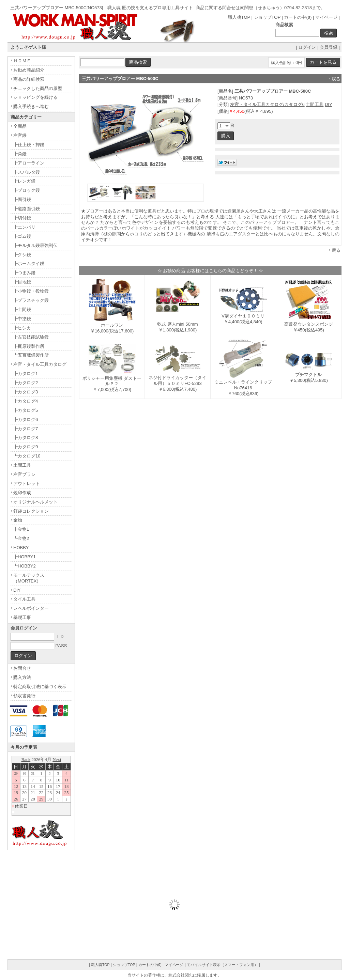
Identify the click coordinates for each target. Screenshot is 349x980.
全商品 (20, 126)
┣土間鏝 (22, 309)
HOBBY (21, 548)
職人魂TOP (239, 17)
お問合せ (22, 668)
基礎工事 (22, 617)
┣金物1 (21, 529)
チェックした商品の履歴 (38, 88)
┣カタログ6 (26, 419)
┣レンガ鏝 (24, 181)
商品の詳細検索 (29, 79)
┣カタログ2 (26, 383)
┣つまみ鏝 (24, 273)
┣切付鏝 (22, 218)
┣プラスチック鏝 (31, 300)
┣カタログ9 (26, 447)
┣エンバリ (24, 227)
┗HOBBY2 (25, 566)
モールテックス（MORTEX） (29, 578)
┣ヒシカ (22, 328)
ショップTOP (267, 17)
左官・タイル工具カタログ (40, 364)
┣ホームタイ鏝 (29, 263)
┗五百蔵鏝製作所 (31, 355)
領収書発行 (24, 696)
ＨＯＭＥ (22, 61)
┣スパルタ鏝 (27, 172)
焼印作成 (22, 493)
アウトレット (27, 484)
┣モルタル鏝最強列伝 (35, 245)
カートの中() (298, 17)
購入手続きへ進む (31, 106)
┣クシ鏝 (22, 255)
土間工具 (315, 104)
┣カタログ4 (26, 401)
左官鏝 (20, 135)
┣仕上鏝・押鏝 (29, 145)
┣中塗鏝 (22, 319)
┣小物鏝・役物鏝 (31, 291)
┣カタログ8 (26, 438)
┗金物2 (21, 538)
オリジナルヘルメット (35, 502)
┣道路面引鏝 (27, 209)
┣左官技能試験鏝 (31, 337)
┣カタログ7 (26, 429)
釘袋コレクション (31, 511)
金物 (18, 520)
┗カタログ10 (27, 456)
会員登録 (329, 47)
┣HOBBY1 (25, 557)
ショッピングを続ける (35, 97)
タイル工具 (24, 599)
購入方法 (22, 677)
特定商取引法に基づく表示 (40, 687)
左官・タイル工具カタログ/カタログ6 (267, 104)
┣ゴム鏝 (22, 236)
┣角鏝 (20, 154)
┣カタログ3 (26, 392)
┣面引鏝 (22, 199)
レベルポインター (31, 608)
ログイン (307, 47)
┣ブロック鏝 (27, 190)
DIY (329, 104)
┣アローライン (29, 163)
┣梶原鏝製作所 (29, 346)
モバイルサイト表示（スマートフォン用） (222, 965)
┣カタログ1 (26, 374)
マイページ (326, 17)
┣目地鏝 (22, 282)
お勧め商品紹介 (29, 70)
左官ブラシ (24, 474)
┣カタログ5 (26, 410)
